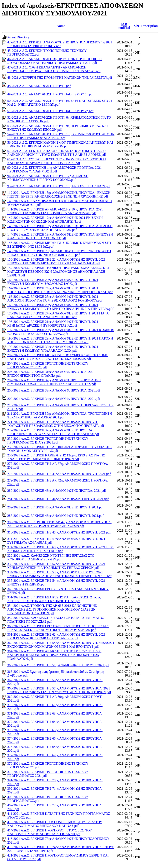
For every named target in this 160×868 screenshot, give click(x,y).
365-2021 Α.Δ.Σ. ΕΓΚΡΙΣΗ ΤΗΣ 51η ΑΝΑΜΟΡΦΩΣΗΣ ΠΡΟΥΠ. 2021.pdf (58, 665)
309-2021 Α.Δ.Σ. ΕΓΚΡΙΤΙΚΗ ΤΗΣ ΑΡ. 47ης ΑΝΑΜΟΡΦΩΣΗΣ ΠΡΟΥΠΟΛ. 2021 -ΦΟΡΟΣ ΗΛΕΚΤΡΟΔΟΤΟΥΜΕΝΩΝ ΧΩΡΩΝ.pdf (59, 524)
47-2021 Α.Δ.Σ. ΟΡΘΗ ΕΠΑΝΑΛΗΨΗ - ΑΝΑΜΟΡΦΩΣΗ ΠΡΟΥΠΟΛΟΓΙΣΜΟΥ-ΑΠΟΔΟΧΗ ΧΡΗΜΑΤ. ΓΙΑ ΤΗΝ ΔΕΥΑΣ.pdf (54, 69)
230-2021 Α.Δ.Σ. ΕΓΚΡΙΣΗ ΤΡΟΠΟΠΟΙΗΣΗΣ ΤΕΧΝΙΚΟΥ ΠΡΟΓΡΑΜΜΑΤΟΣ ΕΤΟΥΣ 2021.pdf (48, 440)
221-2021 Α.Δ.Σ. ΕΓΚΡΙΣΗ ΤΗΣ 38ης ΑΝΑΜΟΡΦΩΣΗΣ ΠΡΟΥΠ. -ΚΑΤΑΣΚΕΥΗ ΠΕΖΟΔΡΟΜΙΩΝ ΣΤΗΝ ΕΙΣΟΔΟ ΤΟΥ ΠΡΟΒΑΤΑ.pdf (56, 424)
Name (61, 26)
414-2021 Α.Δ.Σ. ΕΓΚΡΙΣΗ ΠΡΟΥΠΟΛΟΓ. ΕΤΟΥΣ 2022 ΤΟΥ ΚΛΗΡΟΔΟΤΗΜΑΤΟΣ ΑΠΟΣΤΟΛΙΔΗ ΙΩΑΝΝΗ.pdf (50, 832)
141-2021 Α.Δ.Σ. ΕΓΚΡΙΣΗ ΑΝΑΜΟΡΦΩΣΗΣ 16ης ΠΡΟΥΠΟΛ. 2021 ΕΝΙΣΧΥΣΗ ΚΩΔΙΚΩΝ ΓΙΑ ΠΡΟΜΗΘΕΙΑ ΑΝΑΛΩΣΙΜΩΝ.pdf (55, 211)
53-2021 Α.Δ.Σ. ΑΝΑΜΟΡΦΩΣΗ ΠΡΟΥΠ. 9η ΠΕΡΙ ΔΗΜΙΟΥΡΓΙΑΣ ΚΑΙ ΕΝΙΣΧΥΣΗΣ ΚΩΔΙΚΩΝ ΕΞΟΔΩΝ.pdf (57, 128)
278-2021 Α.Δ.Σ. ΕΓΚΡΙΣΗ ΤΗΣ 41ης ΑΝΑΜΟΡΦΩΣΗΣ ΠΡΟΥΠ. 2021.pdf (59, 474)
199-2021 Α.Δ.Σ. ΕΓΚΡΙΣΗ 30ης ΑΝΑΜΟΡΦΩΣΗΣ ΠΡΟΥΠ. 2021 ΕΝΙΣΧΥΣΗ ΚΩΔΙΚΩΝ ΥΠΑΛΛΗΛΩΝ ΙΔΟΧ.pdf (53, 349)
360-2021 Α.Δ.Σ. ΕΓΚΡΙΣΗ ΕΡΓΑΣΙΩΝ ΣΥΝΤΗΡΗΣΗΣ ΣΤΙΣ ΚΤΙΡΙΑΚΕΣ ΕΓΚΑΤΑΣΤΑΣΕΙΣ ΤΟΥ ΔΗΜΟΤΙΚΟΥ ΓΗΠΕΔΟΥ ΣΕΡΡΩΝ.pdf (58, 628)
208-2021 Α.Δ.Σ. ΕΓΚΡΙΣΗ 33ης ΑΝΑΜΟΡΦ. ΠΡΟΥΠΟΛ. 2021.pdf (54, 390)
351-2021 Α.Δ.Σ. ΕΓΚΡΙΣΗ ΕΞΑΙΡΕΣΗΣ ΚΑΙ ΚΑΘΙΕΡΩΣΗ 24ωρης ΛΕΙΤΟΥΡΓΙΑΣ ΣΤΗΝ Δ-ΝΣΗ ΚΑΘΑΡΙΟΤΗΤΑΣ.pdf (54, 599)
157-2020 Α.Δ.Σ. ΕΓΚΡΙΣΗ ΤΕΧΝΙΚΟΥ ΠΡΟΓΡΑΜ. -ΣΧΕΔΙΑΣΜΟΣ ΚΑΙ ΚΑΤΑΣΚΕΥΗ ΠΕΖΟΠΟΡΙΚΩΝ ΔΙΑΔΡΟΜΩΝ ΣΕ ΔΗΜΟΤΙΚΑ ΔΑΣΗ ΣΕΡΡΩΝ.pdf (58, 272)
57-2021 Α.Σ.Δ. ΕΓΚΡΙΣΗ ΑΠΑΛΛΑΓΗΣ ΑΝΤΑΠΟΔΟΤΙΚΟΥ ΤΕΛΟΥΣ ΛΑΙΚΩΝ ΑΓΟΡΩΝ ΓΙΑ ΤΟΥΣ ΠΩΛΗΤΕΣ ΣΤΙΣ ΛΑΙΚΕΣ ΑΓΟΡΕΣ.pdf (57, 153)
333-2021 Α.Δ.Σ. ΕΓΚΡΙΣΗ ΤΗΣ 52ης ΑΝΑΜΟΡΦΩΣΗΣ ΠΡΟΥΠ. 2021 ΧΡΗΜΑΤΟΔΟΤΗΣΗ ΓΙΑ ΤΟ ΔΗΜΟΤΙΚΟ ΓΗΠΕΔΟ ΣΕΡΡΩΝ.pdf (56, 566)
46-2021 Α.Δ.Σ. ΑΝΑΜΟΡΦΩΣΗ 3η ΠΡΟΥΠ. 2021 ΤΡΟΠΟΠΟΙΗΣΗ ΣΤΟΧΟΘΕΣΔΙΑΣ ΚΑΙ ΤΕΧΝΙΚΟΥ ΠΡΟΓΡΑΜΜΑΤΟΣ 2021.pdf (54, 61)
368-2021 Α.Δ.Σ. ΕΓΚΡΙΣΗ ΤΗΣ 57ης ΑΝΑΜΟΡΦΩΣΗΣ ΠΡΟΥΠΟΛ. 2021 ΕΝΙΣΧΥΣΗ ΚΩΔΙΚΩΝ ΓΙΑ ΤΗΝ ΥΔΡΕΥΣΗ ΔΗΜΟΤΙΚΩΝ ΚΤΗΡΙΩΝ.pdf (59, 690)
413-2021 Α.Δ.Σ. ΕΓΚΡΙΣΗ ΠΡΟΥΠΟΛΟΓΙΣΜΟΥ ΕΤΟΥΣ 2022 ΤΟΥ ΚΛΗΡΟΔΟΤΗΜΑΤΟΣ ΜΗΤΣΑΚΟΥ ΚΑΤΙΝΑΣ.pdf (55, 824)
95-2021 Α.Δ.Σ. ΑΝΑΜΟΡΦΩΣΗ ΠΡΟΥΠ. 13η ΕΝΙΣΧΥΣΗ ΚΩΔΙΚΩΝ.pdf (59, 186)
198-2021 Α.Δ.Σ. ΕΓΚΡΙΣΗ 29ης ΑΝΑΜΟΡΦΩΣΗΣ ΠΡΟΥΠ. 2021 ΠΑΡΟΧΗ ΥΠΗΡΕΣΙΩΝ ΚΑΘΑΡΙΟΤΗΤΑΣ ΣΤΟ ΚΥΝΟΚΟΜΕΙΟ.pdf (60, 340)
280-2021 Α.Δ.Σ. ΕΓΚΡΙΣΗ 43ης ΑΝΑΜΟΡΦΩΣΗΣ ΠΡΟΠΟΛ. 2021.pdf (57, 491)
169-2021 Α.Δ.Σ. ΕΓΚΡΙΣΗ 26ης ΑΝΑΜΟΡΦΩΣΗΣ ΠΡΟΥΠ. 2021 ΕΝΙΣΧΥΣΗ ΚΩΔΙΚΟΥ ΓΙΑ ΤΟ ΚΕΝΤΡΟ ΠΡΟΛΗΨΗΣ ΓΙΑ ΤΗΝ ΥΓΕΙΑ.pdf (60, 307)
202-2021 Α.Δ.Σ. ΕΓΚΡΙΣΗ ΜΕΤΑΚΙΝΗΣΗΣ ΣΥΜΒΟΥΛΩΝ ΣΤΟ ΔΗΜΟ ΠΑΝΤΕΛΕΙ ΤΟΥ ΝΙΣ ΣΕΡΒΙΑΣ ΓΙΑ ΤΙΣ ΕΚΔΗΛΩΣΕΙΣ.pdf (58, 357)
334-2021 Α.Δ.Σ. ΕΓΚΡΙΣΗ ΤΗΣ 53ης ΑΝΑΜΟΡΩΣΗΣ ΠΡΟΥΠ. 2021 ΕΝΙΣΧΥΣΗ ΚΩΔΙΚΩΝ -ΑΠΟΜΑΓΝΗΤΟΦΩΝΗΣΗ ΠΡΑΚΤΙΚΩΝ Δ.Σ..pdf (59, 574)
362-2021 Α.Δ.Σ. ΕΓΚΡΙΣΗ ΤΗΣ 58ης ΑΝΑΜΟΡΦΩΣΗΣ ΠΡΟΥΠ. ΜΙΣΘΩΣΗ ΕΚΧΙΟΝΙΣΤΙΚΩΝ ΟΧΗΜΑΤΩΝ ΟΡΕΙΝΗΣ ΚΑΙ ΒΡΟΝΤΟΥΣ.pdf (61, 645)
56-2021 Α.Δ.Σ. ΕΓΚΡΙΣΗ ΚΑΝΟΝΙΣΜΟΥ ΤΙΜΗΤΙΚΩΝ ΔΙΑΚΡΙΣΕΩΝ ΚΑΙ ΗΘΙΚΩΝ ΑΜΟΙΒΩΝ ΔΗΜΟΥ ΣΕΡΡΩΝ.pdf (60, 144)
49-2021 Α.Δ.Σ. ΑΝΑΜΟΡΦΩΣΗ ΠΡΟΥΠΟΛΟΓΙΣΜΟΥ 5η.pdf (50, 94)
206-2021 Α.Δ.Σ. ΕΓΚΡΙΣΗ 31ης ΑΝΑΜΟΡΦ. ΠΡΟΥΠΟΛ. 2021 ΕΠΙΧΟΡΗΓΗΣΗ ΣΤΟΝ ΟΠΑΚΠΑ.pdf (51, 374)
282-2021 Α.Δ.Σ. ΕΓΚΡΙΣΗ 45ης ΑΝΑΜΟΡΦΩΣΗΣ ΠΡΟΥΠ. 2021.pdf (55, 507)
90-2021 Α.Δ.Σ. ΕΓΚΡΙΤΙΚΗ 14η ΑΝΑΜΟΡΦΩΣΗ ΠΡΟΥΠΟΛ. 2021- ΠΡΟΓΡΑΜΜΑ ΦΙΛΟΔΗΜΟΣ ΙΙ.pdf (55, 169)
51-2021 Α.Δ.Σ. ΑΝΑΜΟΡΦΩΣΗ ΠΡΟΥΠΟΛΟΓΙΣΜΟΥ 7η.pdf (50, 111)
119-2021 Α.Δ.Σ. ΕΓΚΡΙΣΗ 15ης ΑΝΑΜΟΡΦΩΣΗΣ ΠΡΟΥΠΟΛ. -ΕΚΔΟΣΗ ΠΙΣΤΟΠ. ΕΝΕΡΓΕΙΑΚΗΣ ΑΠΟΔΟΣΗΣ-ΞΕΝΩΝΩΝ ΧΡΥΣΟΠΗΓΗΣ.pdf (59, 195)
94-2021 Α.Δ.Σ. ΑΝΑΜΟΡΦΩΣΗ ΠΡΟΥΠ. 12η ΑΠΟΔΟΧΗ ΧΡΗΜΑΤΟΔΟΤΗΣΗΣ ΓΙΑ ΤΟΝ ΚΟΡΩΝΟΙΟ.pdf (48, 178)
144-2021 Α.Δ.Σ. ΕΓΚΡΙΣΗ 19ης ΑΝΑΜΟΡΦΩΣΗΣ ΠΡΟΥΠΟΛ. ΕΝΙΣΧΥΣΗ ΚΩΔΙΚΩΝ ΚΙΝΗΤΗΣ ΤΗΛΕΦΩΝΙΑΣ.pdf (60, 236)
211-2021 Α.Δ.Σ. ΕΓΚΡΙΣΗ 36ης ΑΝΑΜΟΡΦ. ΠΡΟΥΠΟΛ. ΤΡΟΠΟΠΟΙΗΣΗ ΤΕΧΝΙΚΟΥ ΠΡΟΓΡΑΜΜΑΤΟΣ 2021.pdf (60, 415)
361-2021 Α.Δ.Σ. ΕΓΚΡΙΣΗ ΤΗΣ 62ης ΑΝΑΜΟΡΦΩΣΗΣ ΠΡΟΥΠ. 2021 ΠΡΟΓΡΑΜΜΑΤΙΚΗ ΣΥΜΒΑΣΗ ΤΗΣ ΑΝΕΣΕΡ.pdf (56, 636)
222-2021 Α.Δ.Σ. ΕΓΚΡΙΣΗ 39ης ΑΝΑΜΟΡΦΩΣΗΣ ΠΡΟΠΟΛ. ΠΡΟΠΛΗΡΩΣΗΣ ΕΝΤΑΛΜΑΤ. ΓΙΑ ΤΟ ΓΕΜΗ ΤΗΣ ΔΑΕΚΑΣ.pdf (53, 432)
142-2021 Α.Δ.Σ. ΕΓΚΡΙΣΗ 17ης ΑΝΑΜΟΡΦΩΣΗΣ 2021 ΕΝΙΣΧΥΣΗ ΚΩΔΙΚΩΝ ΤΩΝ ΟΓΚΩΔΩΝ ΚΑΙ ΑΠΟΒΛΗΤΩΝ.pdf (55, 220)
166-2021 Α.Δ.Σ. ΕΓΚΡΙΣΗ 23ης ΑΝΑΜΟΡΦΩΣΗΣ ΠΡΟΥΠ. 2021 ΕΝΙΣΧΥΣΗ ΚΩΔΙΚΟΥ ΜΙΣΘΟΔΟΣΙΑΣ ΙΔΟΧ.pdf (53, 282)
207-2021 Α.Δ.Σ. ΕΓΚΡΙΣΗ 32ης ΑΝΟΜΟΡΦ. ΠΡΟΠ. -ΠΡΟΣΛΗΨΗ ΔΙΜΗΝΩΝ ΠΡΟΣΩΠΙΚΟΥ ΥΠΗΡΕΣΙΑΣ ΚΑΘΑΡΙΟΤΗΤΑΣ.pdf (54, 382)
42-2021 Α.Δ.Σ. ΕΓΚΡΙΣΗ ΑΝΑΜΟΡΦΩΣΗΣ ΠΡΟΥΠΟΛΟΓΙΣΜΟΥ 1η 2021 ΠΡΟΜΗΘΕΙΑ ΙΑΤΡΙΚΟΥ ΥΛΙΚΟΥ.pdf (60, 44)
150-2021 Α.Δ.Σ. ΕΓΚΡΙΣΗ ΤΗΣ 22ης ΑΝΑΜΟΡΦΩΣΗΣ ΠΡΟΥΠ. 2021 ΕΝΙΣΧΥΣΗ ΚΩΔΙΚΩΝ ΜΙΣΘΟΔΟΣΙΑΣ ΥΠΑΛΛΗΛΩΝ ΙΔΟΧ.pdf (56, 261)
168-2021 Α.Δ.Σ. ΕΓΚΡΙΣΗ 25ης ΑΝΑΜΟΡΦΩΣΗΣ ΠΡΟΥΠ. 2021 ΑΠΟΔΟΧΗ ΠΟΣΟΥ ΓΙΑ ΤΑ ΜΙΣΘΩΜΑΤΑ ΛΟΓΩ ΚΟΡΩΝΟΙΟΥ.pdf (55, 298)
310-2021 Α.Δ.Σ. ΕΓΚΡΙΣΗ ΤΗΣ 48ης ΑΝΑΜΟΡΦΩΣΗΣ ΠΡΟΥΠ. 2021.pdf (59, 532)
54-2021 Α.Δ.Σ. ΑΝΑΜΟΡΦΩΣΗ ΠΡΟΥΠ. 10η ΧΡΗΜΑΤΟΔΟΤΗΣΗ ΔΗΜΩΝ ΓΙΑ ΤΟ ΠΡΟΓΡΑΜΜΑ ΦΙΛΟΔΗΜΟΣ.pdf (61, 136)
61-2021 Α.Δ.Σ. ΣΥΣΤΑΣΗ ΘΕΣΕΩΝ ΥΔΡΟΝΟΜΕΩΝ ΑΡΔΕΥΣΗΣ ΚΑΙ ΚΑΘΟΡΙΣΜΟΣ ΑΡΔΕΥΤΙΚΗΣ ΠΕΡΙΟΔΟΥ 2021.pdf (57, 161)
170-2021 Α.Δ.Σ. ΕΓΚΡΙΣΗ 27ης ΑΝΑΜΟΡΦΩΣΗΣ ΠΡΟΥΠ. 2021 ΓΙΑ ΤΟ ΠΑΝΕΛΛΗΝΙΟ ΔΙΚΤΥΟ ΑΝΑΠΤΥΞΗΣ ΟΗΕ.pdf (58, 315)
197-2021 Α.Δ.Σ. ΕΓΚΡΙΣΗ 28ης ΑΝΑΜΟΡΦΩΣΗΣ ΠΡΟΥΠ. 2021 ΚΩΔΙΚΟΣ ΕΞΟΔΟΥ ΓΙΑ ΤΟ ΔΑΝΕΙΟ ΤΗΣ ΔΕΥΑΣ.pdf (61, 332)
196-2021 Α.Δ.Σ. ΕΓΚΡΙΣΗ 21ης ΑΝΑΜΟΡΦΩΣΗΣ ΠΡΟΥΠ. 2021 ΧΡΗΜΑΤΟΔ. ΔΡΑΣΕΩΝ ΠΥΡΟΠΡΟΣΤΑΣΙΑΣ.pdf (53, 324)
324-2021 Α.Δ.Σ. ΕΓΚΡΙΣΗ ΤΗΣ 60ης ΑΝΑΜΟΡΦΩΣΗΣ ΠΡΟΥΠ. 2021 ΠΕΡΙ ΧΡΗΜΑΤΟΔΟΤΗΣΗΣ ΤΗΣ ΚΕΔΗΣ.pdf (60, 549)
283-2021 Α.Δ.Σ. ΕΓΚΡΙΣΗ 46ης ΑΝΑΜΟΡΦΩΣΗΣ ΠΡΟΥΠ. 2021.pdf (55, 516)
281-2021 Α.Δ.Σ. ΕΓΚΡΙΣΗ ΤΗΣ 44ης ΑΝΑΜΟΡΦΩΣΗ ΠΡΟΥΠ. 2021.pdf (58, 499)
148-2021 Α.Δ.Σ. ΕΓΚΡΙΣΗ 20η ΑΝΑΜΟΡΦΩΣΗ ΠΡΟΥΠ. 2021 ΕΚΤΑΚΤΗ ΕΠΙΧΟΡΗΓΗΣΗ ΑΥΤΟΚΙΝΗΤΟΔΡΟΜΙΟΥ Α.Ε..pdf (59, 253)
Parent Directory (18, 37)
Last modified (124, 26)
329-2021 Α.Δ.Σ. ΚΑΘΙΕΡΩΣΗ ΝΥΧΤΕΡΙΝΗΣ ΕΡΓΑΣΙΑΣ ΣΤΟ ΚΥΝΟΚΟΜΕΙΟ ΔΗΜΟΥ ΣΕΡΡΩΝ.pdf (51, 557)
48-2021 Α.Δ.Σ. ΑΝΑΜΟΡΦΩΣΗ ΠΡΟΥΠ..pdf (39, 86)
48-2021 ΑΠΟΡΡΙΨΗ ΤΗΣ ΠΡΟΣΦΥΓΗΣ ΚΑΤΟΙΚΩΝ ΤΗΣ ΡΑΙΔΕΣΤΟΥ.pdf (60, 78)
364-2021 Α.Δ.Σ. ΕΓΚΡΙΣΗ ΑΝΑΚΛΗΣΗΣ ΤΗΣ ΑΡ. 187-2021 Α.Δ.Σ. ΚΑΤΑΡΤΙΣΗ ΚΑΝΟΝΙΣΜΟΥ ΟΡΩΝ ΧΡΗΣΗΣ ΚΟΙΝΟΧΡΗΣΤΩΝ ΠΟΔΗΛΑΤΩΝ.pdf (54, 655)
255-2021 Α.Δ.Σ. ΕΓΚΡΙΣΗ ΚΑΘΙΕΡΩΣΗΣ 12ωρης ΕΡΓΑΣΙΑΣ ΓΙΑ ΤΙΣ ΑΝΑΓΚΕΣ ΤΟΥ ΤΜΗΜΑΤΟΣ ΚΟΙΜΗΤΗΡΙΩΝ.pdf (56, 457)
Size (137, 26)
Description (149, 26)
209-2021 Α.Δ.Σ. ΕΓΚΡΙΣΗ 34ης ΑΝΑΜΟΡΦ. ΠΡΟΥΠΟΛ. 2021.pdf (54, 399)
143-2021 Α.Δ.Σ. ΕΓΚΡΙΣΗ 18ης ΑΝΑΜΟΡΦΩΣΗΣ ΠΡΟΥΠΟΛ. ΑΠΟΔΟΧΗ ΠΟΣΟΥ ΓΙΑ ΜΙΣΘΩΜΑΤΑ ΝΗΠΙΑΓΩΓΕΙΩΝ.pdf (60, 228)
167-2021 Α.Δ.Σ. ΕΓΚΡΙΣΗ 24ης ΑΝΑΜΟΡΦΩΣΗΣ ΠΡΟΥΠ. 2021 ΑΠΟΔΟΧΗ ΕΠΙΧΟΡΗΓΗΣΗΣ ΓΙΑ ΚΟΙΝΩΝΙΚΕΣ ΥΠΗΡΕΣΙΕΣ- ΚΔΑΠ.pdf (60, 290)
